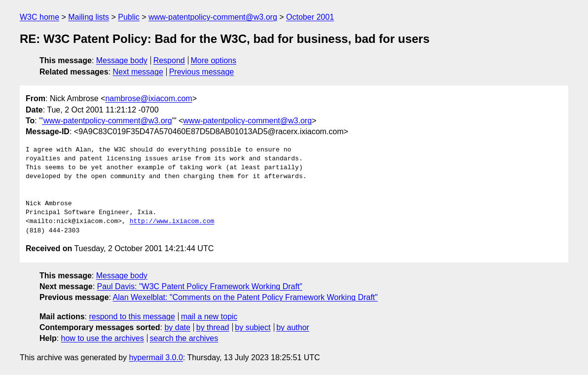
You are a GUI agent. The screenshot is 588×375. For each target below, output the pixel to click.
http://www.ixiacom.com (172, 222)
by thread (213, 327)
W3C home (39, 17)
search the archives (184, 338)
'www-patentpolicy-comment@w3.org (107, 121)
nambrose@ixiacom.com (148, 98)
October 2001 (310, 17)
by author (293, 327)
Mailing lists (89, 17)
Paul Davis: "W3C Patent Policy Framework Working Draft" (200, 286)
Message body (122, 60)
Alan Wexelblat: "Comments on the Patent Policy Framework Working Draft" (245, 297)
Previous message (202, 72)
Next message (138, 72)
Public (129, 17)
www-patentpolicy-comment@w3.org (213, 17)
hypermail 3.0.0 (156, 357)
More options (214, 60)
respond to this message (132, 317)
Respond (169, 60)
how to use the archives (103, 338)
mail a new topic (209, 317)
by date (177, 327)
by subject (253, 327)
